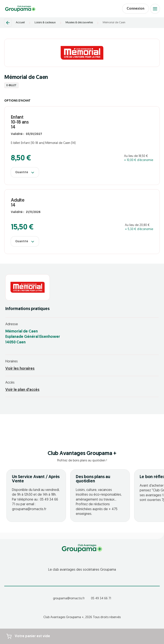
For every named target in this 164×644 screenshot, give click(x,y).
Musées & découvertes (79, 23)
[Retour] (8, 23)
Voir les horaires (20, 369)
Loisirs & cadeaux (45, 23)
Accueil (20, 23)
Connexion (135, 9)
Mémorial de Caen (114, 23)
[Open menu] (155, 9)
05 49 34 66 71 (101, 599)
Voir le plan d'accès (22, 390)
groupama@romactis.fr (69, 599)
